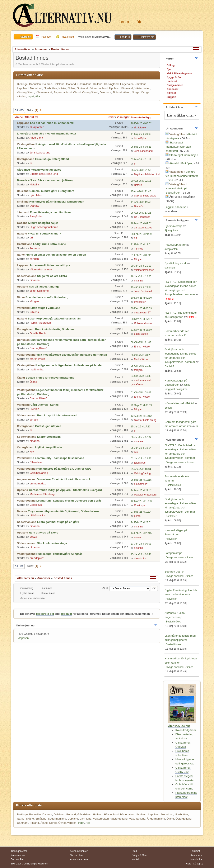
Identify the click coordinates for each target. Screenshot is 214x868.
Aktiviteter (171, 539)
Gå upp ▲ (198, 864)
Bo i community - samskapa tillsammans (57, 458)
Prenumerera (18, 855)
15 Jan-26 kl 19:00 (141, 287)
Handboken (197, 859)
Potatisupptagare (175, 245)
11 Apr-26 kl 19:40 (141, 202)
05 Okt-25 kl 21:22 (141, 366)
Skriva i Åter (77, 855)
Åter (140, 22)
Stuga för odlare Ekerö (52, 276)
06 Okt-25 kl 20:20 (141, 355)
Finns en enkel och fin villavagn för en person (56, 255)
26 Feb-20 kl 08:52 (141, 123)
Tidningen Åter (19, 851)
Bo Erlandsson (142, 217)
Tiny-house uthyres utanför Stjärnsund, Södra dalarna (64, 511)
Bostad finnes (173, 644)
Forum (124, 22)
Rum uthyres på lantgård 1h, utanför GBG (64, 469)
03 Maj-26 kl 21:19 (141, 160)
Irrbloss (34, 312)
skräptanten (37, 127)
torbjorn (138, 370)
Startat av (31, 117)
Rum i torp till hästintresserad (57, 415)
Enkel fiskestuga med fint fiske (50, 212)
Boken (168, 408)
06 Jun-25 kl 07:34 (141, 437)
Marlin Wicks (38, 359)
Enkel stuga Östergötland (52, 159)
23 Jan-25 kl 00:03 (141, 544)
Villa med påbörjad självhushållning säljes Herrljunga (72, 355)
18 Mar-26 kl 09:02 (141, 223)
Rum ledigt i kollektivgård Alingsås (59, 554)
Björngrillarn (171, 231)
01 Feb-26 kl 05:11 (141, 255)
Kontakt (136, 859)
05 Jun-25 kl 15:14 (141, 448)
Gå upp (19, 566)
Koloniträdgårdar (186, 730)
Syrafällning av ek (175, 263)
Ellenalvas (36, 462)
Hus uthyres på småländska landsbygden (57, 202)
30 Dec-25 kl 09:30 (141, 298)
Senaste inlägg (143, 117)
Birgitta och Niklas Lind (44, 174)
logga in (67, 614)
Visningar (123, 117)
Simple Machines (39, 864)
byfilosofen (140, 302)
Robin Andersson (40, 323)
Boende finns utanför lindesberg (47, 297)
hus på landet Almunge (44, 287)
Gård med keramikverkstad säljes (39, 170)
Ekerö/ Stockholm (49, 437)
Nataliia (34, 184)
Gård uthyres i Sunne (45, 405)
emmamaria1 (38, 483)
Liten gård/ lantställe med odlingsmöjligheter (47, 134)
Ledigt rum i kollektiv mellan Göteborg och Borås (69, 501)
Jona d (34, 420)
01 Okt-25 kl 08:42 (141, 393)
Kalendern (196, 855)
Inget (31, 96)
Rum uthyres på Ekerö (44, 533)
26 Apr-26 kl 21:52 (141, 170)
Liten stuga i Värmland (45, 308)
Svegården (36, 216)
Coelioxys (36, 505)
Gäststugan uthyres (48, 426)
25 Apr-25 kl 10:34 (141, 469)
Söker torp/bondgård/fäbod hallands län (54, 319)
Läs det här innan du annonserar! (52, 123)
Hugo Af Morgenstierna (44, 227)
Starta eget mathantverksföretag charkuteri (178, 147)
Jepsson (24, 638)
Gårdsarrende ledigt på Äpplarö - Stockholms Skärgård (65, 490)
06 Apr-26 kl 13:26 (141, 213)
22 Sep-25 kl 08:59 (141, 405)
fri (31, 163)
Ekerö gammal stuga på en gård (58, 522)
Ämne (19, 117)
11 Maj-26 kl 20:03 (141, 134)
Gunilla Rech (38, 333)
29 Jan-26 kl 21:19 (141, 266)
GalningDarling (39, 473)
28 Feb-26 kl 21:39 (141, 234)
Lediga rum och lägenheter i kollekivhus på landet (69, 365)
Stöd (134, 851)
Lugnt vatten (141, 334)
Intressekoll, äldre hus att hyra (50, 265)
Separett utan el (174, 572)
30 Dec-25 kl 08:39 (141, 308)
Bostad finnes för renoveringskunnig (50, 378)
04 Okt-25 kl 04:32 (141, 376)
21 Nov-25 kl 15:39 (141, 330)
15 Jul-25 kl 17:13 (141, 427)
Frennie (34, 409)
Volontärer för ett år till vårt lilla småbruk (64, 479)
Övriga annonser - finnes (179, 558)
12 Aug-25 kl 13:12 (141, 416)
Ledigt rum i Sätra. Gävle (49, 244)
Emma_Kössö (38, 348)
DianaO (34, 206)
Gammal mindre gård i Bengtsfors (52, 191)
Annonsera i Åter (79, 859)
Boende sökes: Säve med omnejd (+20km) (45, 180)
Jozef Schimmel (39, 291)
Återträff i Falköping (181, 163)
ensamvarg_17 (142, 313)
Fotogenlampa (173, 553)
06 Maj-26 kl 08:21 (141, 147)
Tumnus (35, 248)
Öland (33, 382)
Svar (111, 117)
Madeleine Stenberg (42, 494)
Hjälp (188, 864)
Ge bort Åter (17, 859)
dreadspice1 (37, 558)
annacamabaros (143, 228)
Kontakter (171, 516)
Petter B (169, 299)
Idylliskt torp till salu (49, 447)
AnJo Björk (36, 138)
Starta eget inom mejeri (184, 155)
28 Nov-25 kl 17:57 (141, 319)
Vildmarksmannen (41, 269)
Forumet (195, 851)
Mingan (34, 259)
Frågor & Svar (140, 855)
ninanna (35, 280)
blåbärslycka (37, 515)
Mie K (183, 335)
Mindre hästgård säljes (43, 223)
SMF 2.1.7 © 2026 (20, 864)
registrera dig (45, 614)
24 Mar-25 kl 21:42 (141, 490)
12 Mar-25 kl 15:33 (141, 501)
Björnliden (36, 195)
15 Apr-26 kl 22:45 (141, 191)
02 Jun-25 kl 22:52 (141, 459)
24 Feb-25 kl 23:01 (141, 522)
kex (32, 452)
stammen (170, 268)
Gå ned (19, 110)
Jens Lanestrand (40, 153)
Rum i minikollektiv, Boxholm (54, 329)
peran (137, 516)
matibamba (37, 369)
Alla (38, 96)
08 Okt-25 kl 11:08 (141, 342)
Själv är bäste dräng (145, 196)
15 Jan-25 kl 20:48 (141, 554)
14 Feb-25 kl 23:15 (141, 533)
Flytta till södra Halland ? (44, 234)
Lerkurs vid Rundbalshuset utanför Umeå (182, 176)
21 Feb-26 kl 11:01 (141, 245)
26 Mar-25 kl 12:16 (141, 480)
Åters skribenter (79, 851)
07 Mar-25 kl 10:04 (141, 512)
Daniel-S (169, 366)
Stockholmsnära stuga (52, 543)
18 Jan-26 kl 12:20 (141, 276)
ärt (31, 238)
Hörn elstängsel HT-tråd (179, 403)
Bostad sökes (173, 485)
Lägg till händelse (175, 207)
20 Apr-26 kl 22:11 (141, 181)
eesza (33, 537)
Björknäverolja (173, 226)
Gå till (105, 588)
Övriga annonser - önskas (180, 462)
